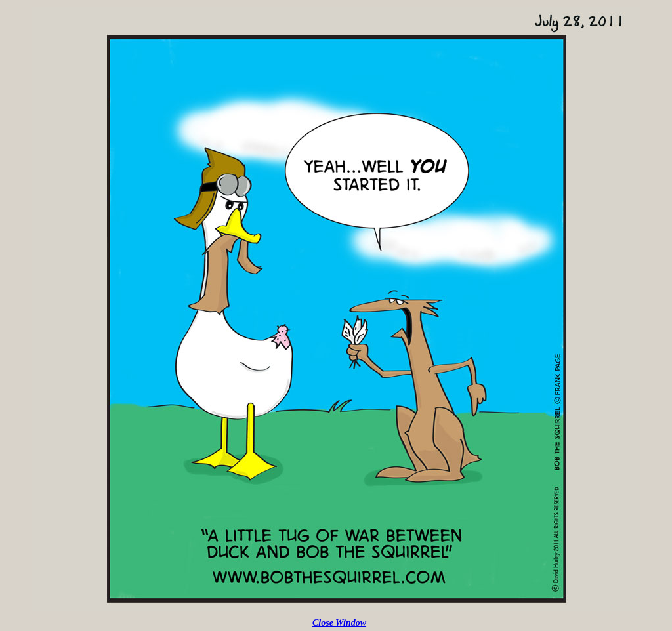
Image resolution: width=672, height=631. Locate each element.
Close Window (339, 623)
